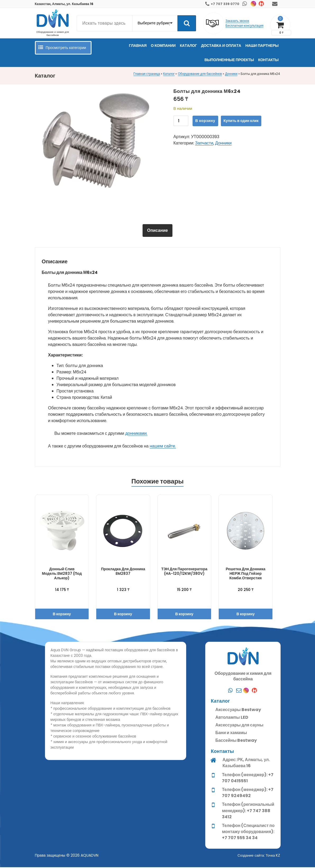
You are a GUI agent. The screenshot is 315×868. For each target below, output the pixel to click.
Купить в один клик (241, 121)
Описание (157, 231)
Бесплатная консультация (244, 26)
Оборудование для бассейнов (200, 74)
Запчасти (204, 143)
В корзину (205, 121)
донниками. (136, 434)
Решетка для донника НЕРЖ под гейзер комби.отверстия (245, 574)
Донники (231, 74)
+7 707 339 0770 (225, 4)
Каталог (169, 74)
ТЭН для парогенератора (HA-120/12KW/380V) (184, 572)
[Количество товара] (181, 121)
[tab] (157, 231)
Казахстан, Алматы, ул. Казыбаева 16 (64, 4)
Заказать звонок (237, 21)
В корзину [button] (62, 614)
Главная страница (147, 74)
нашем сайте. (163, 447)
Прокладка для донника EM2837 (123, 572)
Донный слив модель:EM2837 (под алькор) (62, 574)
